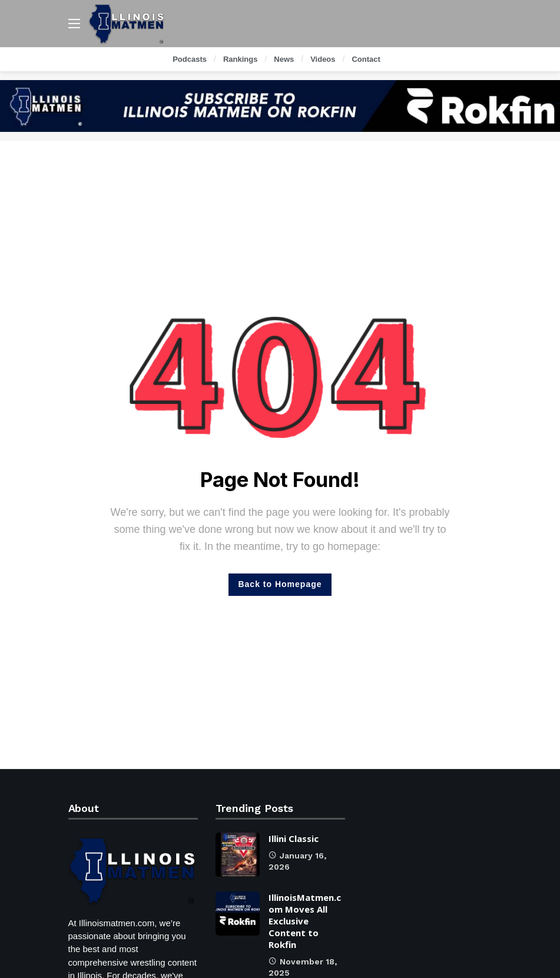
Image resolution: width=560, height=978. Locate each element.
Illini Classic (294, 838)
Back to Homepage (280, 584)
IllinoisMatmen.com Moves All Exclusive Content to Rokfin (305, 921)
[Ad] (280, 106)
